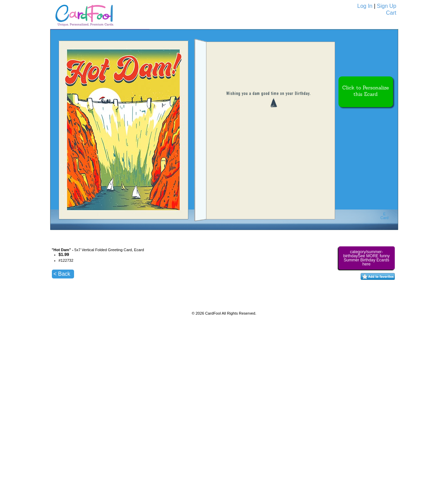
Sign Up (387, 6)
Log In (365, 6)
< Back (62, 274)
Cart (391, 13)
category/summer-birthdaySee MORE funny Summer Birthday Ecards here (366, 258)
